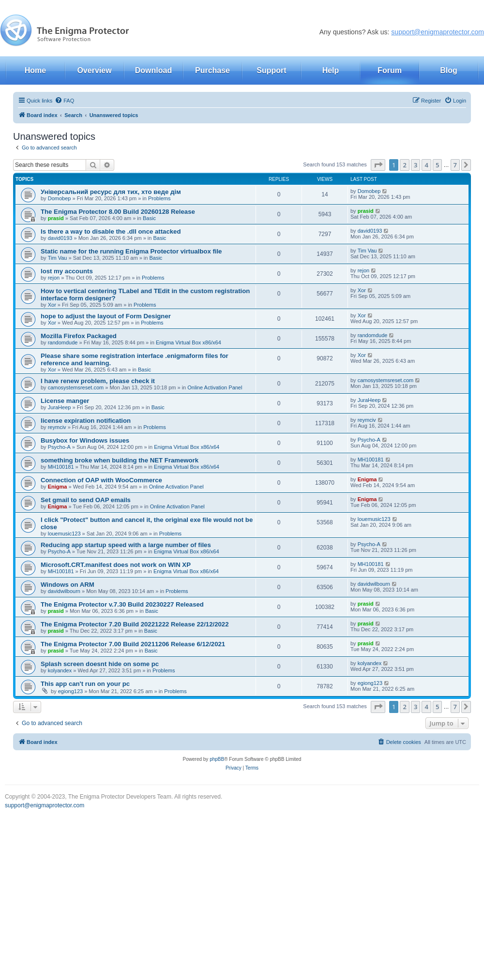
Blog (449, 70)
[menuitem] (64, 101)
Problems (159, 198)
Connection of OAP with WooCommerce (101, 480)
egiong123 (70, 691)
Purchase (212, 70)
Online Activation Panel (215, 387)
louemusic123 (64, 534)
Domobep (60, 198)
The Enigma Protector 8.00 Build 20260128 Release (118, 212)
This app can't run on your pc (85, 684)
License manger (65, 401)
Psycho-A (59, 447)
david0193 (60, 238)
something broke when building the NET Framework (120, 460)
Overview (94, 70)
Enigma (58, 487)
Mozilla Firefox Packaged (79, 336)
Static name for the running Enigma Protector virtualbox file (131, 251)
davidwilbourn (64, 591)
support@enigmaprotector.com (438, 32)
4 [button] (426, 165)
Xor (52, 305)
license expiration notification (86, 421)
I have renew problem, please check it (98, 381)
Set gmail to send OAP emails (86, 500)
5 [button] (437, 165)
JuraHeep (60, 407)
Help (331, 70)
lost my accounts (67, 271)
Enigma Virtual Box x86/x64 (189, 342)
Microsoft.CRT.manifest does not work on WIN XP (116, 565)
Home (35, 70)
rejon (54, 278)
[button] (378, 165)
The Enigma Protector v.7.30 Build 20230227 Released (122, 604)
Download (153, 70)
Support (271, 70)
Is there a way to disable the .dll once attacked (111, 231)
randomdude (63, 342)
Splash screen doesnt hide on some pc (100, 664)
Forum (390, 70)
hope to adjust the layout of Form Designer (106, 316)
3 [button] (416, 165)
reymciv (57, 427)
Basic (149, 218)
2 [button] (404, 165)
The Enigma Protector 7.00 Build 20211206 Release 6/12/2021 (133, 644)
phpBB (217, 759)
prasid (56, 218)
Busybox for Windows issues (85, 440)
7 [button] (455, 165)
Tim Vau (58, 258)
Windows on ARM (68, 585)
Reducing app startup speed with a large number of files (126, 545)
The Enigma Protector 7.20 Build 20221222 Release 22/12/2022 (135, 624)
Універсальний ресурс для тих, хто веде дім (111, 192)
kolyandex (60, 670)
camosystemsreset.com (76, 387)
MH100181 (61, 467)
